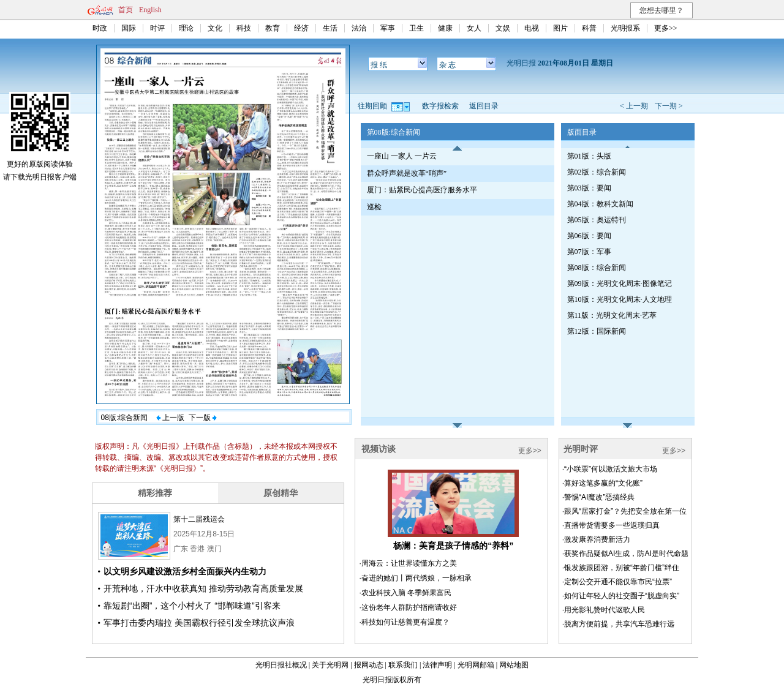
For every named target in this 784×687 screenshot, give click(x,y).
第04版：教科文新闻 (600, 204)
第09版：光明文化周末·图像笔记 (620, 283)
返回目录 (484, 106)
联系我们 (403, 665)
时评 (157, 28)
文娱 (503, 28)
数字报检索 (440, 106)
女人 (474, 28)
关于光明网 (330, 665)
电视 (532, 28)
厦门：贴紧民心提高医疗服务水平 (422, 190)
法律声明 (437, 665)
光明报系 (625, 28)
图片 (560, 28)
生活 (330, 28)
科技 (244, 28)
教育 (273, 28)
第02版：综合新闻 (597, 172)
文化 (215, 28)
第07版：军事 (589, 252)
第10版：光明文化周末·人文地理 (620, 299)
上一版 (170, 418)
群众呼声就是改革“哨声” (407, 173)
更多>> (666, 28)
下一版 (203, 418)
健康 (445, 28)
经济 (301, 28)
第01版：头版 (589, 156)
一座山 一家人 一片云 (402, 156)
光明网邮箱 (476, 665)
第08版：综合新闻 (597, 268)
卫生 (417, 28)
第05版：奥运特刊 (597, 220)
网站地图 (514, 665)
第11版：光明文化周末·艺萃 (612, 315)
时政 (100, 28)
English (150, 10)
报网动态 (369, 665)
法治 (359, 28)
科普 (589, 28)
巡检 (374, 207)
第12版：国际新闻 (597, 331)
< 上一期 (634, 106)
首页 (126, 10)
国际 (129, 28)
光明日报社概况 (281, 665)
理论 (186, 28)
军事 (388, 28)
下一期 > (669, 106)
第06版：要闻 (589, 236)
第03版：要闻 (589, 188)
